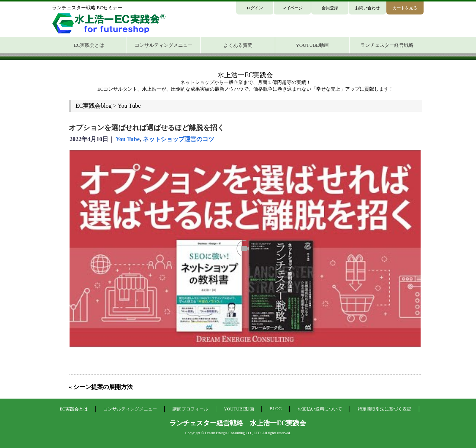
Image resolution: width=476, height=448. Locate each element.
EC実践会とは (73, 409)
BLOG (276, 409)
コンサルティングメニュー (130, 409)
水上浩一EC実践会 (245, 75)
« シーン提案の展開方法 (101, 387)
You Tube (128, 139)
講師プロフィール (190, 409)
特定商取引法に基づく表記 (385, 409)
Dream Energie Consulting (225, 433)
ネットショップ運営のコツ (178, 139)
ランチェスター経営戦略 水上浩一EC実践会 (238, 423)
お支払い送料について (320, 409)
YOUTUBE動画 (239, 409)
